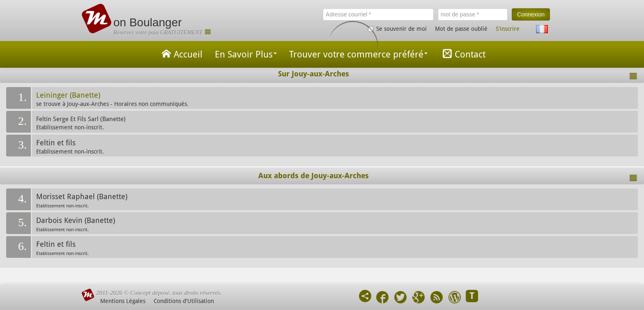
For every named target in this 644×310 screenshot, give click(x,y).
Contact (463, 54)
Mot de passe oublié (461, 29)
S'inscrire (508, 29)
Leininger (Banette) (68, 95)
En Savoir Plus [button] (246, 54)
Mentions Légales (123, 301)
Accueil (181, 54)
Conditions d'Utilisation (184, 301)
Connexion (531, 14)
